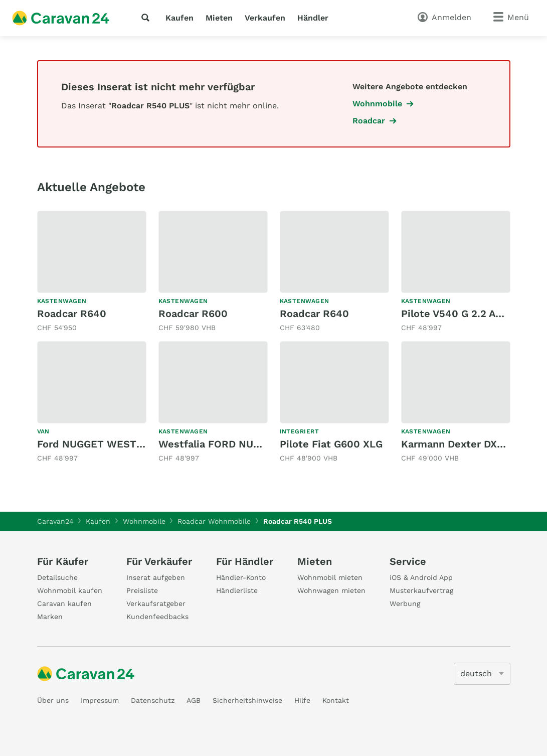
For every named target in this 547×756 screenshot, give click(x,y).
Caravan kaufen (64, 603)
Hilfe (302, 700)
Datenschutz (153, 700)
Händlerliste (237, 590)
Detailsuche (57, 577)
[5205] (482, 674)
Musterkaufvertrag (421, 590)
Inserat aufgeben (156, 577)
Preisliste (142, 590)
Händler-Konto (241, 577)
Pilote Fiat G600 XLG (331, 444)
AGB (194, 700)
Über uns (53, 700)
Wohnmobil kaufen (70, 590)
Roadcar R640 (72, 314)
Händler (313, 18)
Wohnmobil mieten (330, 577)
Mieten (219, 18)
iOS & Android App (421, 577)
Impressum (100, 700)
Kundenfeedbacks (157, 617)
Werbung (405, 603)
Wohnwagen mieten (331, 590)
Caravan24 (55, 521)
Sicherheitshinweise (247, 700)
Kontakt (336, 700)
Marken (50, 617)
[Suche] (147, 18)
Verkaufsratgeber (156, 603)
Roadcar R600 (193, 314)
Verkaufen (265, 18)
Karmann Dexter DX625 (458, 444)
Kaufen (179, 18)
